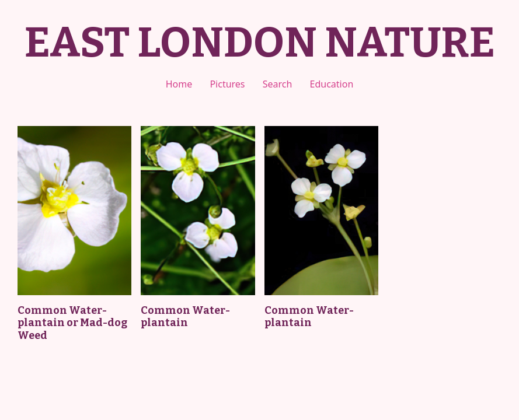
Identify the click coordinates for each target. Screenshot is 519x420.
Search (278, 84)
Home (179, 84)
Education (332, 84)
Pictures (227, 84)
